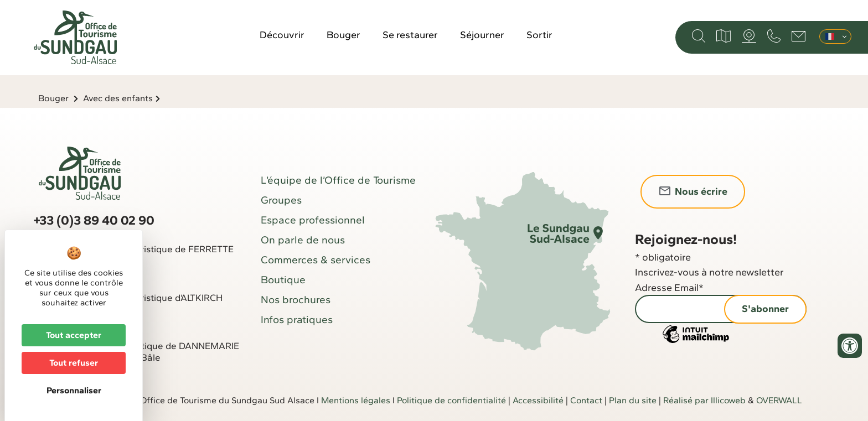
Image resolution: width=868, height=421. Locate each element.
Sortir (539, 35)
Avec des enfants (118, 98)
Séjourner (482, 35)
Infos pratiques (297, 319)
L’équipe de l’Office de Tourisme (338, 180)
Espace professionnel (313, 220)
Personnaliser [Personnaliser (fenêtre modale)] (74, 390)
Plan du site (633, 400)
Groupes (281, 200)
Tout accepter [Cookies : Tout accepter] (74, 335)
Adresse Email (669, 288)
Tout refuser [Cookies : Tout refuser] (74, 363)
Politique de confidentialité (451, 400)
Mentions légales (356, 400)
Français (830, 37)
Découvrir (282, 35)
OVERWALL (779, 400)
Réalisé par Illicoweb (704, 400)
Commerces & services (316, 260)
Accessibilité (538, 400)
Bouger (343, 35)
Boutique (283, 280)
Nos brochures (296, 300)
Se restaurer (410, 35)
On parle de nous (303, 240)
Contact (586, 400)
